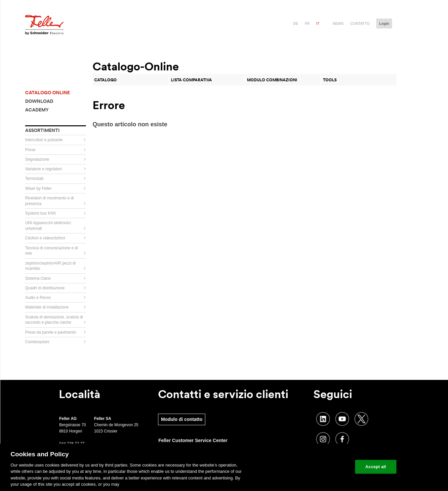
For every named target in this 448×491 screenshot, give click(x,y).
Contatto (360, 23)
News (338, 23)
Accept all (376, 467)
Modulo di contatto (182, 419)
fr (307, 23)
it (318, 23)
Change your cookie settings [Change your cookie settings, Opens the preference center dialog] (319, 467)
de (296, 23)
